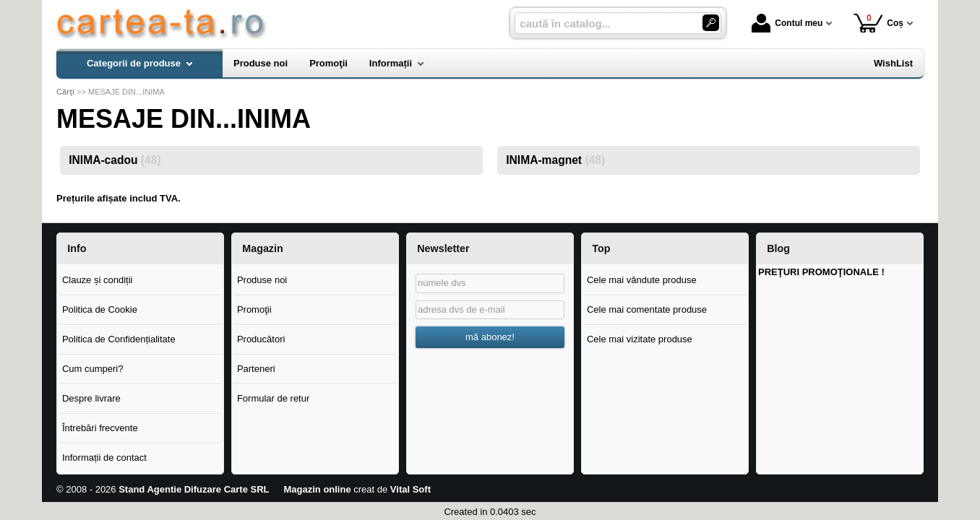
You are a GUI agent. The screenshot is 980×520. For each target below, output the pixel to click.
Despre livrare (91, 398)
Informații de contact (104, 458)
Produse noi (262, 280)
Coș (878, 23)
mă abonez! (490, 337)
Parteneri (256, 369)
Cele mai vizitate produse (640, 339)
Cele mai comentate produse (647, 309)
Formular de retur (273, 398)
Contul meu (787, 23)
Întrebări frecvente (100, 428)
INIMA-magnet (555, 160)
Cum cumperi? (93, 369)
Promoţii (254, 309)
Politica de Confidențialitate (119, 339)
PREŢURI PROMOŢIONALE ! (821, 272)
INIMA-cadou (115, 160)
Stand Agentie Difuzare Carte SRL (194, 489)
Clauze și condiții (98, 280)
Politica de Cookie (100, 309)
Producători (261, 339)
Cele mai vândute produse (642, 280)
